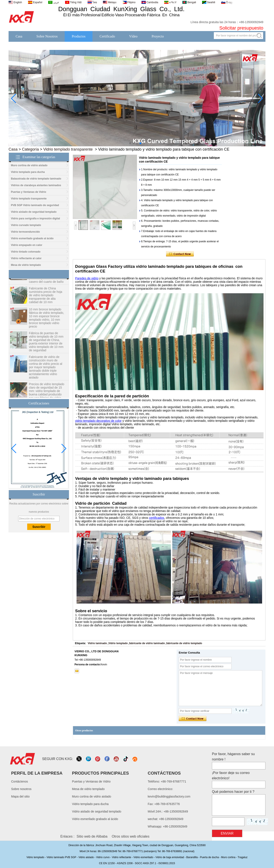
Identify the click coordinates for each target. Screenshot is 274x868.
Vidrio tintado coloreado (26, 252)
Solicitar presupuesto (241, 28)
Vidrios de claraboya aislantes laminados (36, 185)
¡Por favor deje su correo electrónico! (231, 775)
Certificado (107, 36)
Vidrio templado (118, 643)
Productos (79, 36)
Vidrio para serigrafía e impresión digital (35, 218)
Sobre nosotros (21, 789)
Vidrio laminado (97, 643)
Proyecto (158, 36)
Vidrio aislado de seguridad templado (34, 212)
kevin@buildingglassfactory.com (169, 796)
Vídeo (133, 36)
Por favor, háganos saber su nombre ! (233, 757)
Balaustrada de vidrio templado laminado (36, 179)
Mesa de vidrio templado (26, 265)
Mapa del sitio (20, 796)
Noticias (184, 44)
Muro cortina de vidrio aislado (29, 165)
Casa (19, 36)
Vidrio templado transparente (68, 149)
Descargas (242, 44)
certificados (157, 518)
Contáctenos (212, 44)
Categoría (31, 149)
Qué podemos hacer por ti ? (233, 792)
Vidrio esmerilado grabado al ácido (32, 238)
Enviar (227, 833)
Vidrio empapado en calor (27, 245)
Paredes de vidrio (87, 278)
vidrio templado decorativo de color (98, 421)
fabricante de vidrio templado (184, 643)
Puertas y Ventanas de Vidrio (29, 192)
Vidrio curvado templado (26, 225)
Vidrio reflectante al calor (26, 258)
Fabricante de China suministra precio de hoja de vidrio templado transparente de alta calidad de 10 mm (46, 298)
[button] (130, 143)
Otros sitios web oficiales (131, 836)
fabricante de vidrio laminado (147, 643)
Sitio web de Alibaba (92, 836)
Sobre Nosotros (47, 36)
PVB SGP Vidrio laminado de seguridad (35, 205)
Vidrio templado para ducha (28, 172)
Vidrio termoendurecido (25, 232)
